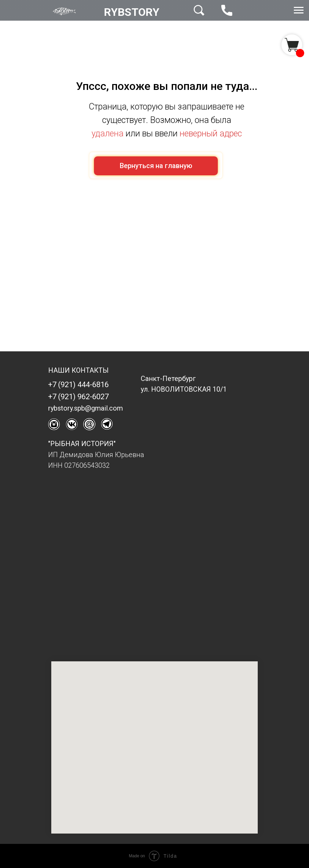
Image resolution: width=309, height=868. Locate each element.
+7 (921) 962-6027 (78, 397)
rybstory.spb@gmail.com (86, 408)
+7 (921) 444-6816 (78, 385)
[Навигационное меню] (299, 10)
